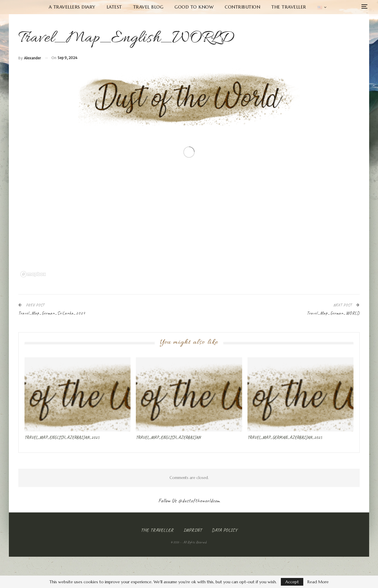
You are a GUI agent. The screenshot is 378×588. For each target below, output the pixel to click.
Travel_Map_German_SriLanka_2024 (52, 313)
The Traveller (289, 7)
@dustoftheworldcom (199, 501)
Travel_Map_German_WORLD (333, 313)
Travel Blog (148, 7)
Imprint (193, 530)
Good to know (194, 7)
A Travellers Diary (72, 7)
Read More (318, 582)
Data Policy (225, 530)
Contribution (242, 7)
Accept (292, 582)
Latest (114, 7)
